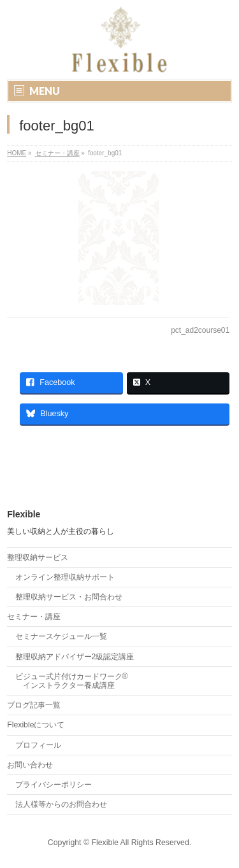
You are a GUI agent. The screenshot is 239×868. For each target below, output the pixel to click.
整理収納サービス (38, 557)
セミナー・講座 (34, 617)
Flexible (105, 843)
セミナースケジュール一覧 (61, 636)
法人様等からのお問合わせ (61, 804)
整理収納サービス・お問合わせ (69, 597)
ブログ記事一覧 (34, 705)
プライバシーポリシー (54, 785)
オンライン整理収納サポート (65, 577)
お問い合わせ (30, 765)
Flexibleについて (36, 725)
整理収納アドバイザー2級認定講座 (75, 657)
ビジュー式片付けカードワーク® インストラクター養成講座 (72, 681)
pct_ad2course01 (200, 330)
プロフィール (38, 745)
